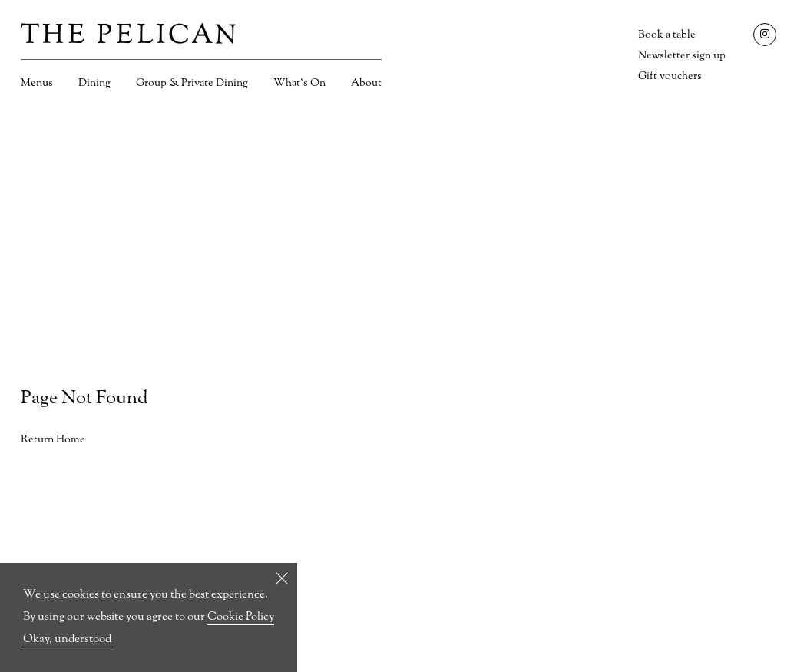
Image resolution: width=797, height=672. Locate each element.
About (366, 83)
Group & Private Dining (192, 83)
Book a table (667, 35)
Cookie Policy (241, 617)
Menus (37, 83)
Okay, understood (67, 639)
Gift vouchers (670, 76)
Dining (94, 83)
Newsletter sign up (682, 56)
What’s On (299, 83)
